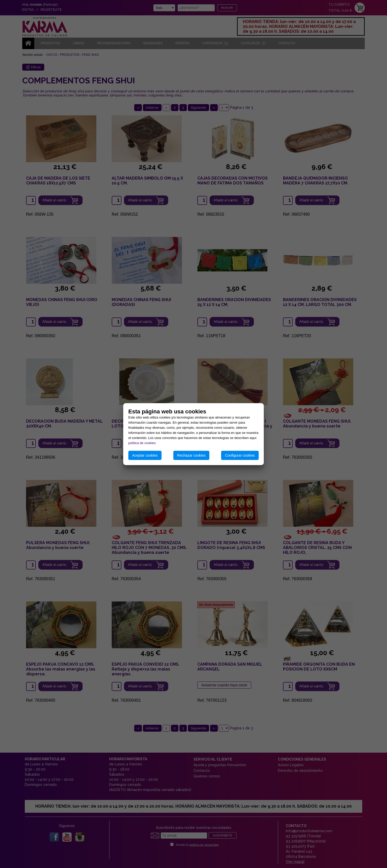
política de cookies (142, 443)
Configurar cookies (240, 455)
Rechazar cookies (191, 455)
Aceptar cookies (145, 455)
